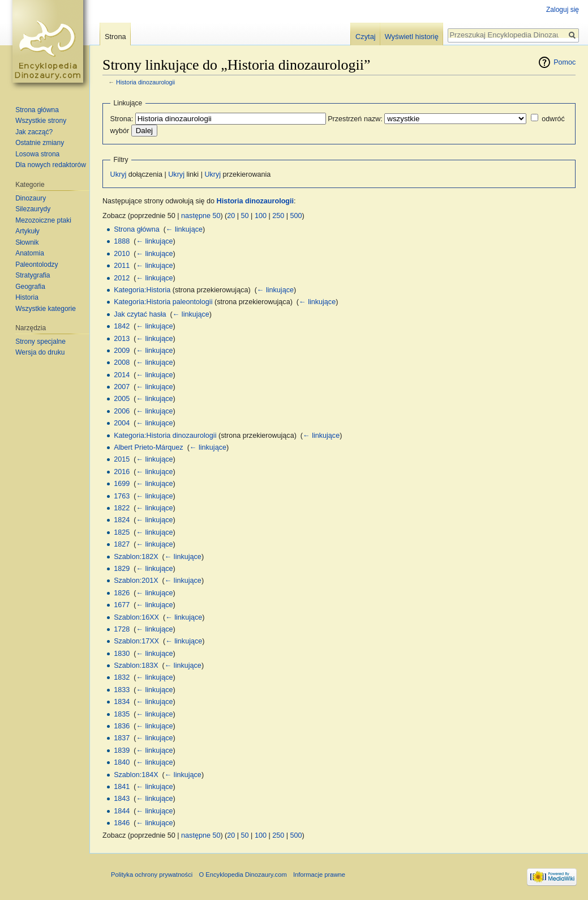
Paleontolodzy (37, 265)
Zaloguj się (563, 10)
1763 (122, 496)
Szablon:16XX (136, 617)
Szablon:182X (136, 557)
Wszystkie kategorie (46, 309)
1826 (122, 593)
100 (261, 216)
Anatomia (30, 253)
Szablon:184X (136, 775)
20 (231, 216)
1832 (122, 677)
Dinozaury (31, 198)
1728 (122, 629)
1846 (122, 823)
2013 (122, 339)
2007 (122, 387)
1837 (122, 738)
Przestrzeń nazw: (355, 119)
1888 (122, 241)
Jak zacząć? (34, 132)
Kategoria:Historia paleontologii (163, 302)
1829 (122, 569)
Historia (27, 297)
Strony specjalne (40, 342)
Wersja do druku (40, 352)
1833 (122, 690)
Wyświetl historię (412, 37)
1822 (122, 508)
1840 (122, 762)
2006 (122, 411)
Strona (115, 37)
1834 (122, 702)
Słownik (27, 242)
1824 (122, 520)
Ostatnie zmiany (40, 143)
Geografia (30, 287)
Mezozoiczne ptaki (43, 220)
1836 (122, 726)
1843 (122, 799)
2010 (122, 254)
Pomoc (565, 62)
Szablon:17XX (136, 641)
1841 (122, 787)
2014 (122, 375)
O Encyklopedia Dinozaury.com (243, 875)
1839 (122, 750)
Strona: (122, 119)
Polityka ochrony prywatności (152, 875)
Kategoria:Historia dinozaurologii (165, 436)
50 (245, 216)
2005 (122, 399)
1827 (122, 544)
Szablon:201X (136, 581)
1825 (122, 532)
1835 (122, 714)
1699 (122, 484)
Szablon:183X (136, 666)
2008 (122, 362)
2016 (122, 472)
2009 (122, 351)
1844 (122, 811)
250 (278, 216)
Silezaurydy (33, 209)
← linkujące (184, 229)
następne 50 (201, 216)
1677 (122, 605)
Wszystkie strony (41, 121)
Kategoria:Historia (142, 290)
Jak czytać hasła (140, 314)
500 (296, 216)
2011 (122, 266)
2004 (122, 423)
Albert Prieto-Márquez (149, 447)
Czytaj (366, 37)
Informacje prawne (319, 875)
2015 (122, 459)
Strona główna (137, 229)
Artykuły (27, 231)
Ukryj (119, 174)
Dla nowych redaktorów (51, 165)
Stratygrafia (33, 275)
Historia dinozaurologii (145, 82)
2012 (122, 278)
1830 (122, 654)
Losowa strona (37, 154)
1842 (122, 326)
